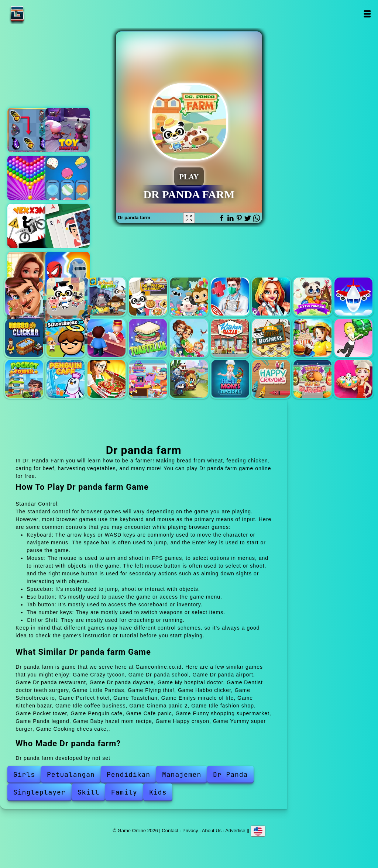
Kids (158, 792)
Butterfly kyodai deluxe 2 (30, 130)
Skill (88, 792)
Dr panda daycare (189, 297)
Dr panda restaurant (148, 297)
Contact (170, 830)
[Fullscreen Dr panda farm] (189, 218)
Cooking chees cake (353, 379)
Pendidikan (128, 774)
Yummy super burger (312, 379)
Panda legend (189, 379)
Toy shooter (68, 130)
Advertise (235, 830)
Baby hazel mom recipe (230, 379)
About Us (212, 830)
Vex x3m (30, 226)
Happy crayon (271, 379)
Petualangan (71, 774)
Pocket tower (24, 379)
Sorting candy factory (68, 178)
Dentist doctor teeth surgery (271, 297)
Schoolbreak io (66, 338)
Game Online (40, 14)
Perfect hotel (106, 338)
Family (124, 792)
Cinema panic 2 (312, 338)
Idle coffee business (271, 338)
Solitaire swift (68, 226)
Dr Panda (230, 774)
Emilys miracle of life (189, 338)
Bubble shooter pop (30, 178)
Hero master (68, 274)
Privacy (190, 830)
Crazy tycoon (24, 297)
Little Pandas (312, 297)
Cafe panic (106, 379)
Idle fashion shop (353, 338)
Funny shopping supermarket (148, 379)
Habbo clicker (24, 338)
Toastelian (148, 338)
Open (367, 14)
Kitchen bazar (230, 338)
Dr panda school (66, 297)
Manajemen (182, 774)
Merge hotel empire (30, 274)
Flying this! (353, 297)
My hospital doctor (230, 297)
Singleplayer (39, 792)
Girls (24, 774)
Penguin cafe (66, 379)
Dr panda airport (106, 297)
